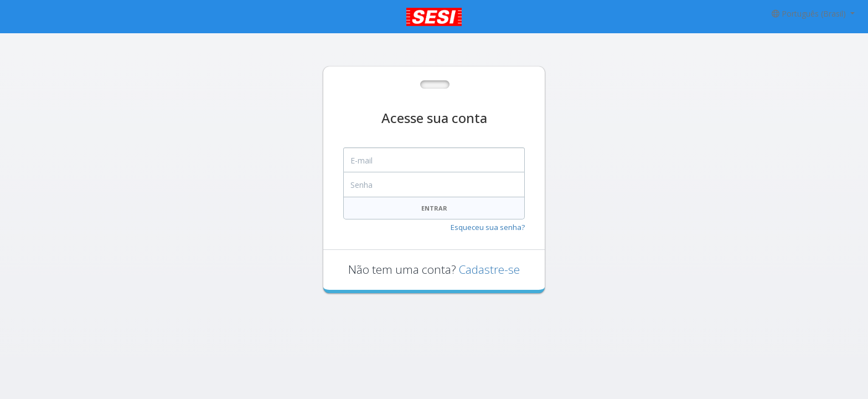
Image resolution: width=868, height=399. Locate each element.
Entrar (434, 208)
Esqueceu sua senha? (488, 227)
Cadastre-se (489, 269)
